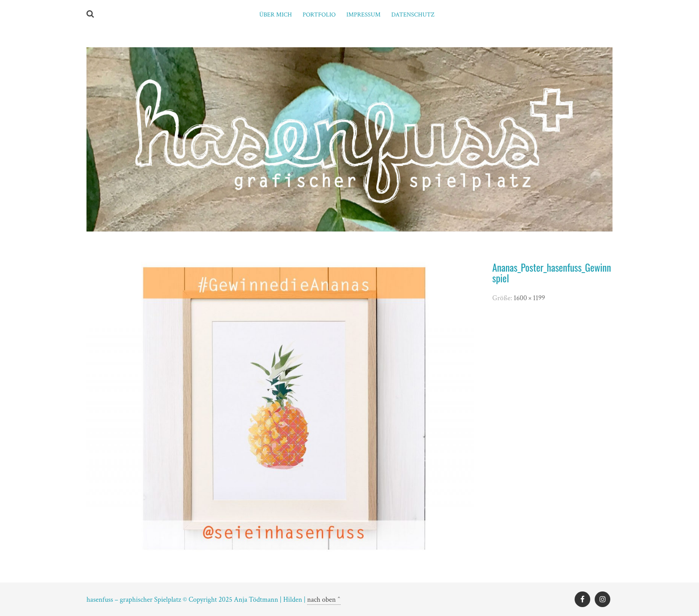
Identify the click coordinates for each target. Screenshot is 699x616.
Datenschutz (413, 15)
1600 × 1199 (529, 298)
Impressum (364, 15)
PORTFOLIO (319, 15)
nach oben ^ (324, 600)
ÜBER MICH (275, 15)
